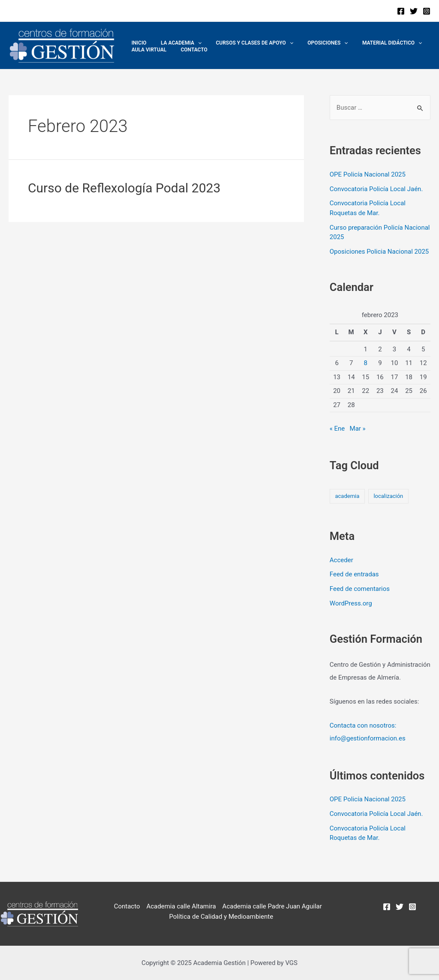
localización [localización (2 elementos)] (388, 496)
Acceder (341, 560)
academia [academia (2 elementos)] (347, 496)
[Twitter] (414, 11)
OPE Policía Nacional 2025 (368, 174)
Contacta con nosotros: (363, 725)
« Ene (337, 429)
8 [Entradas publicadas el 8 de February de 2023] (366, 363)
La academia (175, 43)
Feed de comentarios (360, 589)
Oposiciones (314, 43)
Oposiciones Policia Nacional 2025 (379, 252)
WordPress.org (351, 603)
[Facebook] (401, 11)
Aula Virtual (147, 50)
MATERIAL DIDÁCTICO (374, 43)
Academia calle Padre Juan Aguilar (272, 906)
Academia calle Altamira (181, 906)
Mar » (358, 429)
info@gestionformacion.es (368, 738)
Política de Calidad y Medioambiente (221, 917)
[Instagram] (427, 11)
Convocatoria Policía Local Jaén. (376, 189)
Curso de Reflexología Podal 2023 (124, 188)
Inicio (137, 43)
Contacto (188, 50)
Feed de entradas (354, 574)
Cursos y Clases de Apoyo (244, 43)
